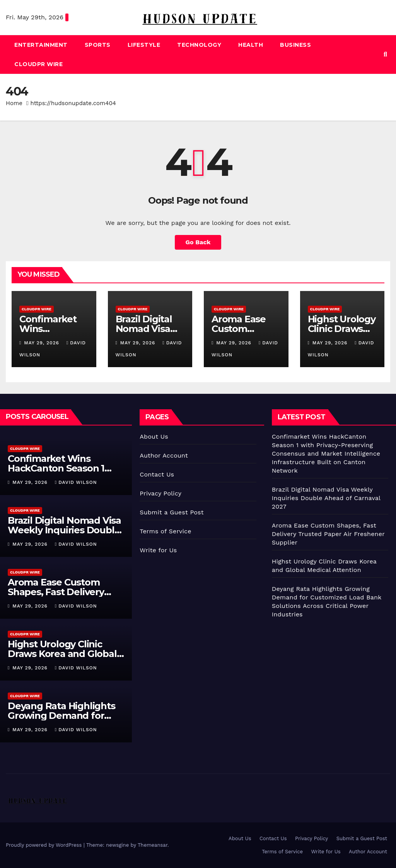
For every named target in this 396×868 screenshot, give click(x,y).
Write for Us (158, 550)
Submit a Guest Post (172, 512)
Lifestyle (144, 45)
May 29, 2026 (42, 343)
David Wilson (76, 482)
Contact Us (157, 474)
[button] (385, 54)
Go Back (198, 242)
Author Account (164, 455)
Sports (98, 45)
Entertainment (41, 45)
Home (14, 103)
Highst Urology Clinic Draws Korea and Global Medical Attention (62, 654)
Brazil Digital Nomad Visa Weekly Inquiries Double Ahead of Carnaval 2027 (64, 530)
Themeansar (153, 845)
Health (251, 45)
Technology (199, 45)
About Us (154, 437)
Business (295, 45)
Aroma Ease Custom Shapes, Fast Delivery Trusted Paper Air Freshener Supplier (328, 534)
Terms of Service (165, 531)
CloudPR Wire (38, 64)
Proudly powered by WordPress (45, 845)
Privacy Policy (160, 493)
